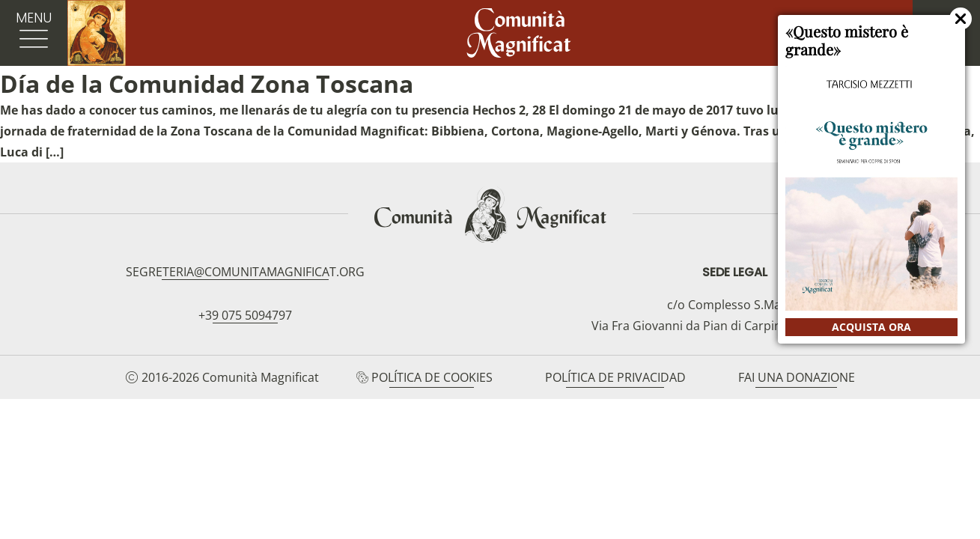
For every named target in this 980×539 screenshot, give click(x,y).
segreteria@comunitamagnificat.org (245, 272)
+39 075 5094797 (245, 315)
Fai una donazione (797, 377)
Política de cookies (432, 377)
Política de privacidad (615, 377)
